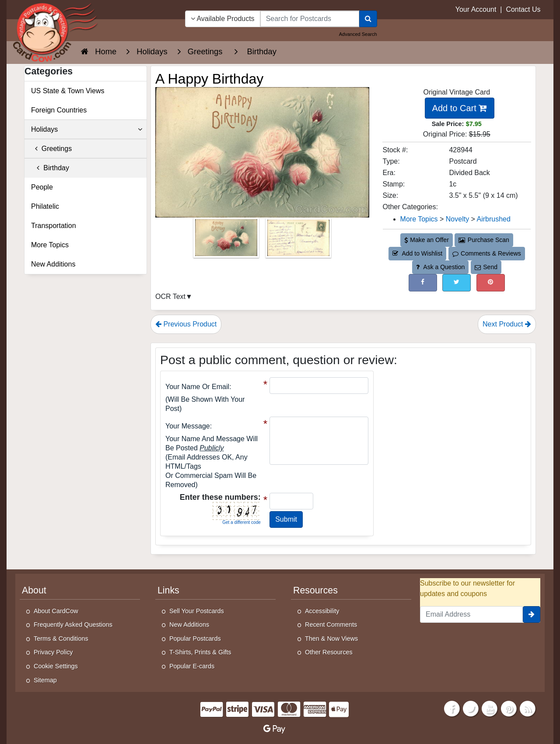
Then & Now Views (331, 639)
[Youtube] (490, 708)
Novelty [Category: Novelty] (457, 219)
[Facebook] (452, 708)
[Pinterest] (509, 708)
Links (168, 590)
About (34, 590)
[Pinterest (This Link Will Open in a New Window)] (491, 283)
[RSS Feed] (528, 708)
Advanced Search (358, 34)
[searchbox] (310, 19)
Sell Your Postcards (197, 611)
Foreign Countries (59, 110)
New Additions (53, 264)
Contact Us (523, 9)
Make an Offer (427, 240)
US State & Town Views (68, 91)
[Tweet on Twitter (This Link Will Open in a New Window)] (457, 283)
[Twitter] (471, 708)
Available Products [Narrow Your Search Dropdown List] (223, 19)
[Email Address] (471, 614)
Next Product (507, 324)
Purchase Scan (484, 240)
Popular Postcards (195, 639)
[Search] (368, 19)
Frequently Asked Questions (73, 625)
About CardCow (56, 611)
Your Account (476, 9)
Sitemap (45, 680)
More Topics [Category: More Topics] (419, 219)
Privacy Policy (53, 652)
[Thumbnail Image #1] (227, 240)
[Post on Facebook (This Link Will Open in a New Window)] (423, 283)
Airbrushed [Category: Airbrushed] (494, 219)
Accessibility (322, 611)
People (42, 187)
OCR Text (170, 297)
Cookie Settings (56, 666)
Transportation (54, 226)
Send (486, 267)
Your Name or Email (197, 387)
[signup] (532, 614)
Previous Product (186, 324)
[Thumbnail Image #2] (298, 240)
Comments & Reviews (487, 253)
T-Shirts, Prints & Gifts (200, 652)
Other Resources (329, 652)
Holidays (87, 130)
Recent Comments (331, 625)
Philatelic (45, 206)
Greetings (51, 149)
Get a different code (241, 522)
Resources (315, 590)
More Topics (50, 245)
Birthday (50, 168)
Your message (188, 426)
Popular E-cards (192, 666)
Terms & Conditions (61, 639)
